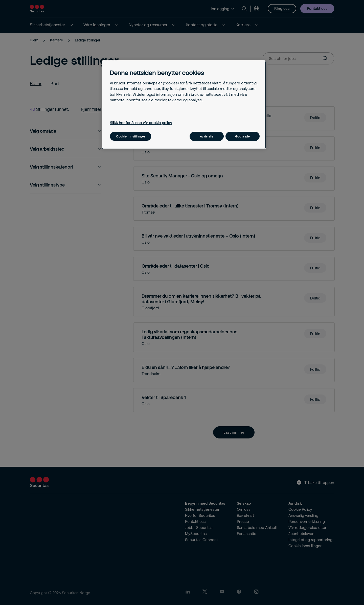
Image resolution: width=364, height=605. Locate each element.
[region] (184, 105)
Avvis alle (207, 136)
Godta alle (243, 136)
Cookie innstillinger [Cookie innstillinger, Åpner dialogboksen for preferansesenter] (131, 136)
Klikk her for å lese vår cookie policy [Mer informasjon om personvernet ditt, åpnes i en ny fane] (141, 123)
